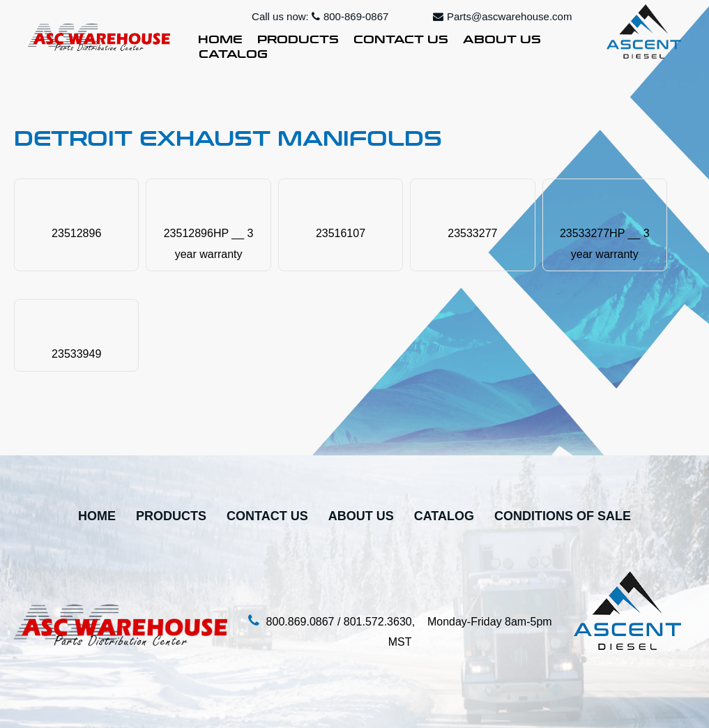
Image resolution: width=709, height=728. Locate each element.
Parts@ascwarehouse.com (502, 16)
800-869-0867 (350, 16)
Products (298, 38)
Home (220, 38)
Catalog (233, 52)
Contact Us (401, 38)
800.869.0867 (300, 622)
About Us (502, 38)
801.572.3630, (386, 622)
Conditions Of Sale (563, 516)
